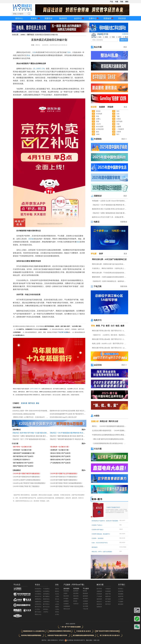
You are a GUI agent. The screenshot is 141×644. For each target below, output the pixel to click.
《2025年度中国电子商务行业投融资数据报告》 (66, 483)
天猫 (118, 124)
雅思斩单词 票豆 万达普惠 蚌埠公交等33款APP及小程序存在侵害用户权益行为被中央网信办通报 (110, 209)
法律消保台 (46, 602)
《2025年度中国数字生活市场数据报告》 (64, 473)
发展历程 (121, 591)
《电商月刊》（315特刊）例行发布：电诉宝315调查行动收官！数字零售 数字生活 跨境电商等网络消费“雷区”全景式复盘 (110, 335)
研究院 (75, 601)
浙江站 (57, 599)
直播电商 (99, 591)
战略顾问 (76, 599)
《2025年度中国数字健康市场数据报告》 (64, 480)
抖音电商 (99, 114)
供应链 (31, 239)
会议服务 (85, 604)
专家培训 (76, 604)
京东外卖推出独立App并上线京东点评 (63, 417)
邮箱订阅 (124, 40)
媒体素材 (121, 604)
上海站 (57, 596)
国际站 (57, 589)
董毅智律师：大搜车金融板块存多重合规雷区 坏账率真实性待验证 (110, 277)
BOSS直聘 (100, 127)
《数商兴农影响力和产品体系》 (60, 460)
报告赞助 (76, 593)
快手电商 (119, 121)
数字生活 (31, 35)
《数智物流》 (95, 547)
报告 (105, 37)
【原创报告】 (17, 470)
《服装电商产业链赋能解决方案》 (24, 453)
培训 (78, 242)
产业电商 (99, 596)
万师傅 (119, 132)
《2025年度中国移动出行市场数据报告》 (64, 477)
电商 (100, 34)
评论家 (94, 254)
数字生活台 (46, 607)
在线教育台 (38, 591)
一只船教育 (120, 129)
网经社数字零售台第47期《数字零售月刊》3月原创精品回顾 (110, 331)
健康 (122, 326)
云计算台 (37, 609)
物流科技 (99, 604)
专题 (117, 2)
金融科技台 (38, 602)
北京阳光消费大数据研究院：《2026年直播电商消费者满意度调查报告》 (110, 430)
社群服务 (66, 604)
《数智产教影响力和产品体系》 (23, 466)
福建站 (57, 607)
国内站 (57, 591)
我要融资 (107, 18)
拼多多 (98, 111)
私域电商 (108, 591)
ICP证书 (61, 640)
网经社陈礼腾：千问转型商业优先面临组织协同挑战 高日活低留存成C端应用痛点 (110, 273)
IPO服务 (66, 599)
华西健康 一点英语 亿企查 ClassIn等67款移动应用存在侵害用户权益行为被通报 (110, 201)
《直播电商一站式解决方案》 (60, 450)
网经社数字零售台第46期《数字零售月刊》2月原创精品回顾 (110, 339)
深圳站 (57, 612)
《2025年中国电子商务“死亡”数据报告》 (26, 486)
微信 (98, 132)
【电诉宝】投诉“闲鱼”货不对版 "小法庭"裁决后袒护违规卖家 (33, 433)
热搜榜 (102, 107)
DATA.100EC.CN (35, 389)
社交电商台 (46, 591)
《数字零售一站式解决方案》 (22, 447)
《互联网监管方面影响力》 (22, 460)
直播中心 (93, 18)
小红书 (98, 124)
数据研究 (63, 18)
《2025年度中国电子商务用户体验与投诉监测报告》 (68, 486)
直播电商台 (38, 599)
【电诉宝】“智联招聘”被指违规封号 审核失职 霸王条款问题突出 (72, 439)
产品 (111, 2)
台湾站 (57, 614)
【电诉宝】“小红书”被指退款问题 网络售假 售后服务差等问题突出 (73, 433)
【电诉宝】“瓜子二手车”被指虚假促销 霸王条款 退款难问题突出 (35, 439)
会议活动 (98, 365)
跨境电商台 (38, 589)
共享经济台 (38, 604)
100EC (23, 35)
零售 (93, 326)
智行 (118, 134)
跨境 (98, 326)
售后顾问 (85, 599)
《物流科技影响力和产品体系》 (60, 456)
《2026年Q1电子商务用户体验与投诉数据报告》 (29, 483)
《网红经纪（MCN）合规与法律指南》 (102, 552)
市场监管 (108, 589)
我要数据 (124, 222)
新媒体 (34, 18)
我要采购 (124, 286)
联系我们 (121, 589)
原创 (37, 403)
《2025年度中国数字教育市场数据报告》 (26, 473)
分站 (57, 585)
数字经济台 (38, 607)
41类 (98, 640)
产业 (103, 326)
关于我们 (122, 585)
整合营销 (66, 596)
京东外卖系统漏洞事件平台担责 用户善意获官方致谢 (68, 414)
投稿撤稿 (121, 594)
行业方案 (15, 443)
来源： (33, 45)
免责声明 (121, 596)
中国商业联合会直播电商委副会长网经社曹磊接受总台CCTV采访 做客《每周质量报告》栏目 (110, 435)
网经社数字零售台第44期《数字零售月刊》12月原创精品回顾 (110, 348)
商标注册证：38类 (91, 640)
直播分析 (95, 421)
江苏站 (57, 609)
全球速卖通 (100, 129)
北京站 (57, 594)
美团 (98, 121)
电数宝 (97, 222)
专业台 (37, 585)
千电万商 (98, 286)
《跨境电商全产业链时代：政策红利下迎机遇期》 (105, 521)
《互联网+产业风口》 (97, 525)
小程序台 (46, 612)
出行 (113, 326)
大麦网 (119, 127)
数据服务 (85, 593)
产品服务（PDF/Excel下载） (74, 585)
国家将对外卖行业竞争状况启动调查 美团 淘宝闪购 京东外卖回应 (73, 411)
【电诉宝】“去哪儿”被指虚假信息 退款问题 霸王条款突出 (32, 436)
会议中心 (78, 18)
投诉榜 (94, 107)
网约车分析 (113, 421)
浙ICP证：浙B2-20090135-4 (50, 640)
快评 (101, 254)
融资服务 (85, 596)
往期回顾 (125, 34)
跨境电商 (99, 594)
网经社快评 (67, 609)
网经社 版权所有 (70, 624)
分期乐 (119, 119)
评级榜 (110, 107)
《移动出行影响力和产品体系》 (60, 453)
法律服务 (85, 601)
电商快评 (99, 607)
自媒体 (65, 593)
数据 (125, 37)
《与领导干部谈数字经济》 (117, 510)
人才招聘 (121, 599)
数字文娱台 (38, 612)
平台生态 (17, 585)
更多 (125, 47)
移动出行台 (38, 596)
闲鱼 (98, 116)
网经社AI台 (38, 614)
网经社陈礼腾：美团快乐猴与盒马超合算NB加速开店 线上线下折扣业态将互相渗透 (110, 264)
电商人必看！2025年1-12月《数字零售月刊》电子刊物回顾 (110, 343)
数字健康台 (46, 596)
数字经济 (108, 604)
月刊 (105, 34)
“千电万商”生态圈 (62, 332)
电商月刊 (98, 320)
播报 (127, 2)
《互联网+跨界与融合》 (98, 530)
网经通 (85, 591)
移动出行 (99, 602)
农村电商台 (46, 594)
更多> (84, 430)
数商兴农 (108, 596)
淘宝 (118, 111)
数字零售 (99, 589)
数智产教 (108, 594)
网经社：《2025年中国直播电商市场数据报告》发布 (110, 426)
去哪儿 (98, 119)
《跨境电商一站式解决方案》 (22, 450)
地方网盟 (85, 606)
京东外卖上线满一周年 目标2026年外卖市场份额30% (31, 411)
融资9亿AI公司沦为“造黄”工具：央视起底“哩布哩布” (110, 217)
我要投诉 (48, 18)
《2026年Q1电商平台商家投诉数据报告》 (27, 480)
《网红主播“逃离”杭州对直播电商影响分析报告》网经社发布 (110, 439)
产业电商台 (46, 589)
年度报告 (98, 139)
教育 (108, 326)
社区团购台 (38, 594)
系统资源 (122, 18)
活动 (69, 52)
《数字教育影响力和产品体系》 (23, 456)
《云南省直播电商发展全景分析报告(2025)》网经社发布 (110, 443)
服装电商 (99, 599)
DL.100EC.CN (39, 69)
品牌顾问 (66, 601)
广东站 (57, 602)
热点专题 (98, 47)
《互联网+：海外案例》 (98, 538)
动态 (99, 37)
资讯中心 (19, 18)
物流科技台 (46, 599)
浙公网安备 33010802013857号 (76, 640)
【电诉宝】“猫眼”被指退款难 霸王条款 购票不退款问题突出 (70, 436)
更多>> (124, 139)
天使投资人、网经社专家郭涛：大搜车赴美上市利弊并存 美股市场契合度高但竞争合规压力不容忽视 (110, 268)
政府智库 (76, 591)
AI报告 (97, 416)
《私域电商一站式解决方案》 (60, 447)
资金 (28, 55)
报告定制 (76, 596)
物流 (117, 326)
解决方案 (100, 585)
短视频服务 (67, 606)
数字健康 (108, 599)
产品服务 (121, 602)
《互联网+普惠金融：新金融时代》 (101, 534)
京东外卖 (24, 403)
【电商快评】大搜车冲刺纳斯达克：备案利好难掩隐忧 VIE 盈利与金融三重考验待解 (110, 281)
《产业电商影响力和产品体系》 (60, 463)
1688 (98, 134)
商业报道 (66, 591)
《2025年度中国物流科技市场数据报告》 (26, 477)
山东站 (57, 604)
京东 (34, 52)
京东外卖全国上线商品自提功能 (24, 414)
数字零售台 (46, 604)
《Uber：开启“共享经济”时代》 (100, 543)
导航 (122, 2)
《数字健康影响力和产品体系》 (23, 463)
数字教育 (108, 602)
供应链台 (46, 609)
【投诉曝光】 (17, 430)
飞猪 (118, 116)
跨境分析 (104, 421)
